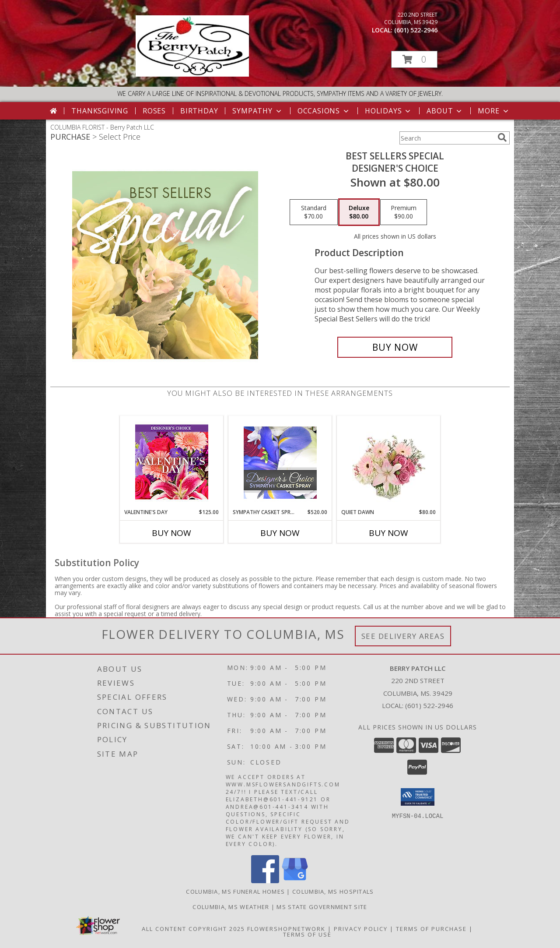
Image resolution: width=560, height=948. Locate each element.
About (445, 111)
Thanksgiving (100, 111)
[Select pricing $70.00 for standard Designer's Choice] (314, 212)
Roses (154, 111)
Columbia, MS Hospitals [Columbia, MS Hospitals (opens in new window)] (333, 892)
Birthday (199, 111)
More (494, 111)
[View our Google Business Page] (295, 881)
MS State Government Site (322, 907)
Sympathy (257, 111)
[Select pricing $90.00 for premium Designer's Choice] (404, 212)
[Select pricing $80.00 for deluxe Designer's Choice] (359, 212)
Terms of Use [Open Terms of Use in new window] (307, 934)
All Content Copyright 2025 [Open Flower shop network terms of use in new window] (193, 929)
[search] (502, 137)
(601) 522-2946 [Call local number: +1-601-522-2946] (416, 30)
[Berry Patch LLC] (192, 74)
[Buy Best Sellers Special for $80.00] (395, 347)
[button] (414, 59)
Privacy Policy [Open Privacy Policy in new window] (361, 929)
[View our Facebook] (265, 881)
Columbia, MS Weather (231, 907)
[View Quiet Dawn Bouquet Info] (389, 462)
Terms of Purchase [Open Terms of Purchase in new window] (431, 929)
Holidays (388, 111)
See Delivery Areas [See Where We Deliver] (403, 636)
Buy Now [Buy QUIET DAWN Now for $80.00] (388, 533)
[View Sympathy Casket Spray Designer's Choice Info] (280, 462)
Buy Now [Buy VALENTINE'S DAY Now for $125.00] (171, 533)
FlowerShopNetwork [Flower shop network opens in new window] (286, 929)
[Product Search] (447, 138)
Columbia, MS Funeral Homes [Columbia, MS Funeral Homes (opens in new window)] (235, 892)
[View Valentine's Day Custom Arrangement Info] (172, 462)
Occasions (324, 111)
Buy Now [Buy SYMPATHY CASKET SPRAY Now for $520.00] (280, 533)
